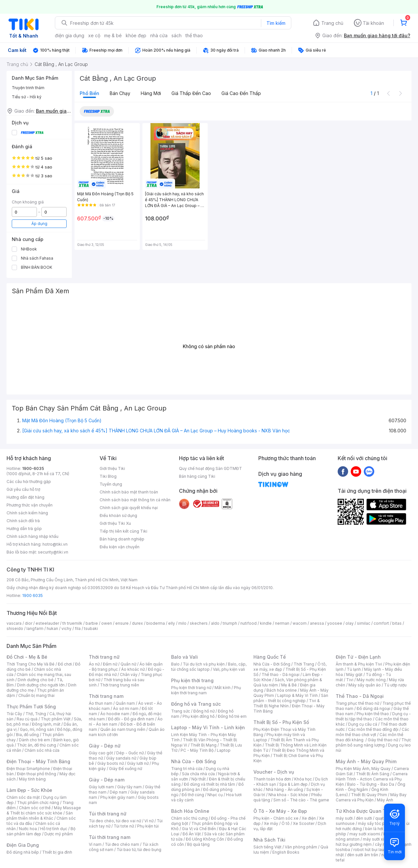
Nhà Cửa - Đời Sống (193, 761)
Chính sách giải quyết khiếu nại (129, 508)
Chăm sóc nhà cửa (42, 750)
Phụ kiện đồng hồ (199, 716)
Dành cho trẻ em (34, 740)
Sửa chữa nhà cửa (198, 774)
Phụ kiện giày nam (117, 797)
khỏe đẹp (136, 35)
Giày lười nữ (138, 763)
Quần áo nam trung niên (123, 729)
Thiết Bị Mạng (203, 745)
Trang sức (181, 711)
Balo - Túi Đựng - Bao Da (371, 784)
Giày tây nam (129, 787)
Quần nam (125, 703)
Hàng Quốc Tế (270, 657)
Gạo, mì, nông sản (37, 729)
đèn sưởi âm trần (363, 855)
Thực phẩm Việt (56, 719)
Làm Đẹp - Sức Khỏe (29, 790)
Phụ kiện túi (148, 826)
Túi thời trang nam (110, 837)
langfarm (35, 628)
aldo (215, 623)
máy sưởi (344, 818)
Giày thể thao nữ (383, 740)
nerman (282, 623)
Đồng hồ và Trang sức (196, 704)
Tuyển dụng (111, 484)
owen (107, 623)
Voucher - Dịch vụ (274, 772)
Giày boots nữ (111, 763)
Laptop (224, 750)
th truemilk (72, 623)
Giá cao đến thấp (241, 93)
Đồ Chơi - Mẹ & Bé (27, 657)
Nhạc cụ (215, 795)
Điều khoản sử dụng (118, 515)
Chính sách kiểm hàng (27, 513)
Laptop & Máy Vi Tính (297, 695)
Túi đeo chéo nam (122, 844)
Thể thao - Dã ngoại (281, 675)
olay (350, 623)
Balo (175, 664)
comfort (381, 623)
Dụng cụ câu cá (363, 724)
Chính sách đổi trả (23, 521)
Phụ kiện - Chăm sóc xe (276, 818)
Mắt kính (223, 688)
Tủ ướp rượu (395, 685)
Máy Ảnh (385, 800)
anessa (317, 623)
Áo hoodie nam (115, 714)
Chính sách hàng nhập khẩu (32, 536)
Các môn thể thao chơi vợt (372, 732)
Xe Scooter (304, 823)
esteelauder (47, 623)
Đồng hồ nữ (204, 711)
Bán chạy (120, 93)
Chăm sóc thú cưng (189, 818)
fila (78, 628)
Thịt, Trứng (36, 714)
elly (172, 623)
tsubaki (91, 628)
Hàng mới (151, 93)
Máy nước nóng (371, 680)
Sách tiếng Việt (267, 847)
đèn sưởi (364, 818)
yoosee (335, 623)
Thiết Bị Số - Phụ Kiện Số (281, 722)
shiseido (15, 628)
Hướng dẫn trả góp (24, 529)
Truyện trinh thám (28, 88)
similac (364, 623)
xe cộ (94, 35)
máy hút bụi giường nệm (370, 842)
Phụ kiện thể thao (373, 714)
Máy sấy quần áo (365, 685)
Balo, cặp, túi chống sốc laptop (209, 667)
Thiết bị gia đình (57, 852)
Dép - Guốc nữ (130, 753)
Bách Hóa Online (190, 811)
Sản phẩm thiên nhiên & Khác (40, 816)
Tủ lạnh (354, 669)
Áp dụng (39, 224)
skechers (199, 623)
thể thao (194, 35)
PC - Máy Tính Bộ (197, 750)
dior (29, 623)
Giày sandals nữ (121, 758)
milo (182, 623)
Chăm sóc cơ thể (35, 808)
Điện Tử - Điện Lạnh (358, 657)
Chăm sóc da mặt (23, 797)
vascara (14, 623)
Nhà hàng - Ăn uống (284, 789)
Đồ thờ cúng (193, 795)
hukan (52, 628)
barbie (92, 623)
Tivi (350, 680)
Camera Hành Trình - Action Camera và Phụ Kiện (372, 779)
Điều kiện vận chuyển (120, 547)
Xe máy (271, 823)
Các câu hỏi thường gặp (29, 482)
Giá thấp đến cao (191, 93)
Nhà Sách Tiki (269, 840)
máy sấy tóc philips (376, 823)
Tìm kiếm (276, 23)
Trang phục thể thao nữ (357, 703)
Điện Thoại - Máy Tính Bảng (38, 761)
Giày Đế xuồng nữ (126, 769)
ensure (122, 623)
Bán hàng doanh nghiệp (122, 539)
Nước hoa (28, 829)
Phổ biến (89, 93)
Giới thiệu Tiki (112, 468)
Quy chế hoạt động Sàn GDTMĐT (210, 468)
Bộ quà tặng (198, 844)
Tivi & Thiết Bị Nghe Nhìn (287, 703)
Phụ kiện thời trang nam (206, 690)
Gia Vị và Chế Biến (199, 829)
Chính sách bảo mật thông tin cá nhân (135, 500)
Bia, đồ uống (27, 735)
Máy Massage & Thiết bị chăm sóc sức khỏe (44, 810)
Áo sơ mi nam (126, 708)
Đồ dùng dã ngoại (373, 708)
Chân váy (129, 675)
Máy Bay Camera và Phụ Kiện (371, 797)
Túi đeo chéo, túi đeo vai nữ (115, 821)
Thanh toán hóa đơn (272, 779)
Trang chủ (332, 23)
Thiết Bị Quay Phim (369, 795)
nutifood (249, 623)
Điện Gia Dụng (23, 845)
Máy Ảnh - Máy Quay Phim (366, 761)
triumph (230, 623)
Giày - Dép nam (107, 780)
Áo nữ (94, 664)
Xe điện (309, 818)
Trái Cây (14, 714)
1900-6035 (33, 468)
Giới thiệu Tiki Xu (115, 523)
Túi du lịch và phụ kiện (204, 664)
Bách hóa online (282, 690)
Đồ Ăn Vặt (192, 834)
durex (137, 623)
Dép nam (118, 792)
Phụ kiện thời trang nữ (191, 688)
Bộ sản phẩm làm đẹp (41, 831)
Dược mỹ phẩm (59, 834)
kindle (266, 623)
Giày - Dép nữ (105, 746)
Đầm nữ (110, 664)
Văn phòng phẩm (301, 847)
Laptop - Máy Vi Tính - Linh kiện (208, 727)
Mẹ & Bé (289, 685)
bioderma (156, 623)
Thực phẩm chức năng (38, 803)
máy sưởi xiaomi (378, 839)
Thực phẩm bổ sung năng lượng (373, 742)
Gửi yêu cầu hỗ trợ (23, 489)
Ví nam (95, 844)
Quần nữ (128, 664)
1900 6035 (32, 595)
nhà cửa (159, 35)
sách (177, 35)
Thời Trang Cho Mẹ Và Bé (31, 664)
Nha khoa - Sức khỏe (288, 795)
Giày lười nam (101, 787)
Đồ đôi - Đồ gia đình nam (131, 719)
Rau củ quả (27, 719)
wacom (300, 623)
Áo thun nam (101, 703)
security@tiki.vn (53, 552)
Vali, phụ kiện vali (229, 669)
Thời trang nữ (104, 657)
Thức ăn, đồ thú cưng (37, 745)
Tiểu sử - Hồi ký (27, 97)
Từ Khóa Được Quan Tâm (364, 811)
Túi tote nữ (124, 826)
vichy (66, 628)
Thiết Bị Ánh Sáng (373, 774)
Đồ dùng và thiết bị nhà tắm (209, 784)
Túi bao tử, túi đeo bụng (139, 850)
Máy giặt (354, 675)
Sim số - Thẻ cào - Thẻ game (301, 800)
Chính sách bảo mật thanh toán (129, 492)
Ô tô (286, 823)
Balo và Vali (185, 657)
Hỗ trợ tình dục (54, 829)
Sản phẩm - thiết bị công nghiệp (291, 698)
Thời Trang (304, 664)
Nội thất (199, 779)
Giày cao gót (101, 753)
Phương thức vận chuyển (30, 505)
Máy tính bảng (32, 779)
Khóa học (303, 779)
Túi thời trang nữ (108, 814)
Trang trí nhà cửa (187, 769)
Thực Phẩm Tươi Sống (31, 707)
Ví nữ (149, 821)
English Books (286, 852)
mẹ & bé (113, 35)
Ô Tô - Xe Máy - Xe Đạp (280, 811)
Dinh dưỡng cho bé (36, 680)
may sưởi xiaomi (365, 834)
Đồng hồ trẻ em (232, 716)
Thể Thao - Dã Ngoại (360, 696)
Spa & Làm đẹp (293, 784)
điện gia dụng (70, 35)
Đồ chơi (65, 664)
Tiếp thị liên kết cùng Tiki (123, 531)
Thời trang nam (106, 696)
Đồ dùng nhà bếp (23, 852)
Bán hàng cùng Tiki (197, 476)
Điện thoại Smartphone (28, 769)
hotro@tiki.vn (55, 544)
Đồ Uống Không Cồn (205, 839)
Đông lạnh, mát (46, 724)
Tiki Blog (108, 476)
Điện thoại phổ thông (37, 774)
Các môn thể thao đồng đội (373, 729)
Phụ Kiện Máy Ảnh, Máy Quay (363, 769)
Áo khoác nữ (133, 669)
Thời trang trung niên (120, 685)
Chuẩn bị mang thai (36, 695)
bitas (397, 623)
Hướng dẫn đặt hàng (25, 497)
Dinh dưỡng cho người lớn (41, 685)
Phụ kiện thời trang (192, 680)
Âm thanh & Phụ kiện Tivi (359, 664)
